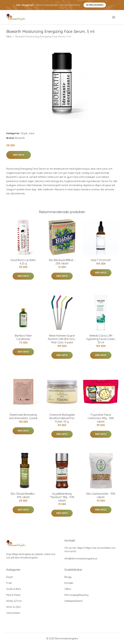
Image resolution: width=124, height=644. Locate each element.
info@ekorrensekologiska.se (81, 558)
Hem (9, 36)
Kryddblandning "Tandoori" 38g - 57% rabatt (62, 497)
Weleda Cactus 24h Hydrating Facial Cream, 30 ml (101, 339)
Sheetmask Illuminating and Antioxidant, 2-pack (23, 416)
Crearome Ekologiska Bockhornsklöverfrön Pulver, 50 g (62, 418)
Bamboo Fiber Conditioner (23, 337)
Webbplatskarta (73, 601)
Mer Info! (19, 155)
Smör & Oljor (14, 607)
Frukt (9, 583)
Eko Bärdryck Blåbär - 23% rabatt (62, 262)
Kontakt (69, 583)
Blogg (68, 577)
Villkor (68, 589)
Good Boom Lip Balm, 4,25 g (23, 262)
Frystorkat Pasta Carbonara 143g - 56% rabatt (101, 418)
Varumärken (13, 613)
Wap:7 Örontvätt (101, 260)
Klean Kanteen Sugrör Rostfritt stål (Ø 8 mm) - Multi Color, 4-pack (62, 339)
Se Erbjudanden (95, 5)
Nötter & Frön (14, 601)
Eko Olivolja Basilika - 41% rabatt (23, 495)
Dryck (24, 133)
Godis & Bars (14, 589)
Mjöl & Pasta (13, 595)
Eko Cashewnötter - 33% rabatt (101, 495)
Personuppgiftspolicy (76, 595)
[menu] (114, 17)
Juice (31, 133)
